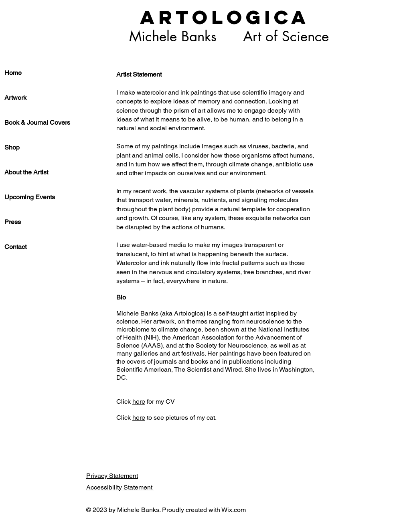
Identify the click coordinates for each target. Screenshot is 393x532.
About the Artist (26, 172)
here (139, 402)
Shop (12, 147)
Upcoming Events (30, 197)
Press (13, 222)
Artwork (15, 98)
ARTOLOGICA (225, 17)
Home (13, 73)
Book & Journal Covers (37, 122)
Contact (15, 247)
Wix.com (234, 510)
